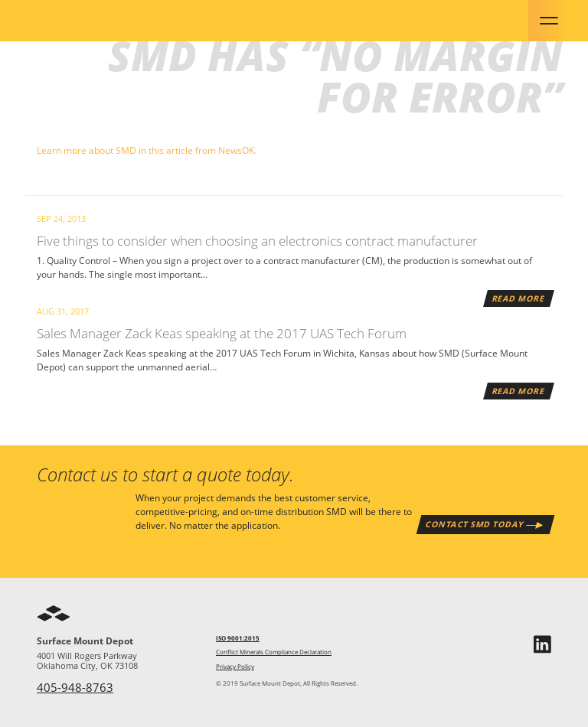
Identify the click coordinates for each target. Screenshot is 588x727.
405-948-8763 (75, 687)
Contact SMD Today (475, 524)
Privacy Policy (235, 667)
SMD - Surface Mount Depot (80, 21)
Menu (549, 21)
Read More (518, 298)
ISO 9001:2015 (238, 638)
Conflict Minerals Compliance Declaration (274, 652)
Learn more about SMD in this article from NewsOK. (147, 150)
